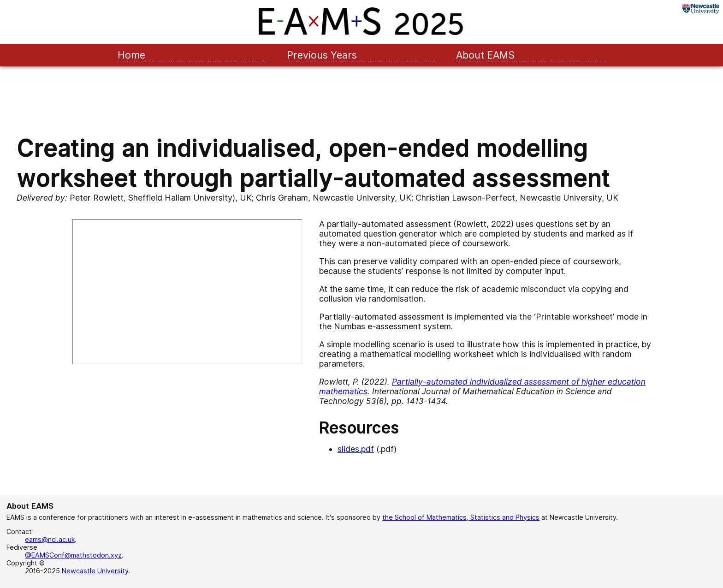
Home (131, 55)
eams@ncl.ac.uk (50, 539)
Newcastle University (95, 571)
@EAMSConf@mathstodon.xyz (73, 555)
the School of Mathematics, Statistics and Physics (461, 517)
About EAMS (485, 55)
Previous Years (322, 55)
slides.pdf (356, 449)
